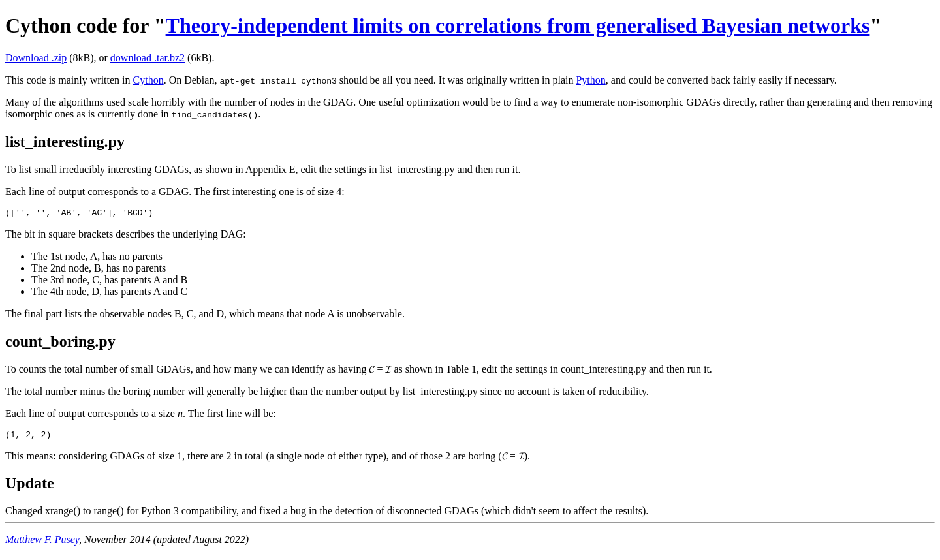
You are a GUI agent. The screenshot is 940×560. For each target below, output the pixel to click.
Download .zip (36, 58)
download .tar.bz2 (148, 58)
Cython (149, 80)
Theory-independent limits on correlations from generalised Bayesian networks (518, 25)
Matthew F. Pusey (42, 543)
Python (590, 80)
